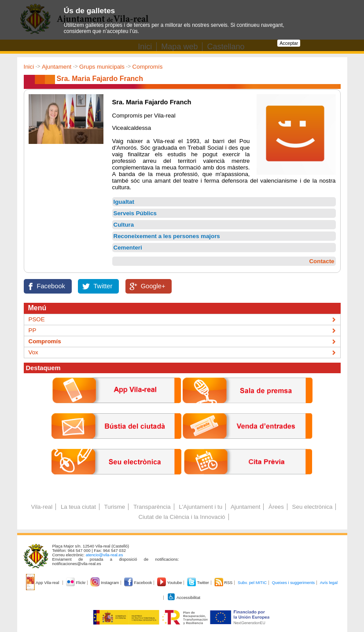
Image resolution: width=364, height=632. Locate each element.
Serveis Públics (135, 213)
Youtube (170, 583)
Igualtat (124, 202)
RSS (224, 583)
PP (33, 330)
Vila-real (42, 507)
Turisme (115, 507)
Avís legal (329, 583)
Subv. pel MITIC (252, 583)
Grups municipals (102, 67)
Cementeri (128, 248)
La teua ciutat (78, 507)
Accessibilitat (184, 598)
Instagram (105, 583)
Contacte (322, 261)
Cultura (124, 225)
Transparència (152, 507)
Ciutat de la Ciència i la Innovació (182, 517)
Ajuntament (57, 67)
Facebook (51, 286)
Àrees (276, 507)
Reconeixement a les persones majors (167, 236)
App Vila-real (43, 583)
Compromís (148, 67)
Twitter (103, 286)
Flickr (76, 583)
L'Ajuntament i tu (200, 507)
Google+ (153, 286)
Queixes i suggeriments (293, 583)
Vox (33, 352)
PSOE (37, 319)
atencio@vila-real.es (105, 555)
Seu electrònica (313, 507)
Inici (29, 67)
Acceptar (289, 43)
